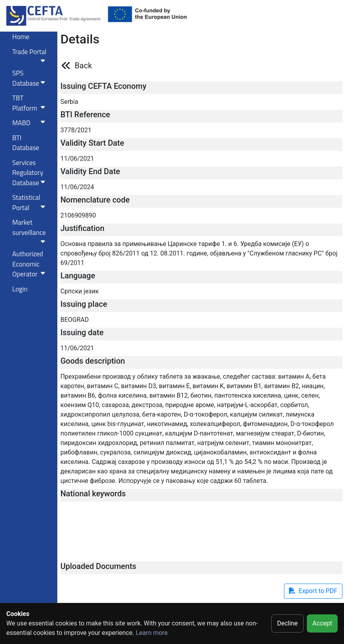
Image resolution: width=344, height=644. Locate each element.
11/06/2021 (77, 159)
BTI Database (26, 143)
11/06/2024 (77, 187)
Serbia (69, 102)
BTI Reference (85, 115)
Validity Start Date (92, 143)
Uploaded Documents (98, 566)
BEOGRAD (75, 320)
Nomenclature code (95, 200)
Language (78, 276)
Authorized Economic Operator (30, 264)
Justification (82, 228)
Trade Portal (30, 55)
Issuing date (82, 332)
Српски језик (80, 291)
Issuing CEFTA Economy (104, 86)
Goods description (93, 361)
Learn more (152, 633)
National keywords (93, 494)
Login (20, 289)
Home (21, 37)
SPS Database (30, 78)
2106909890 (78, 215)
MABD (30, 123)
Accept (322, 623)
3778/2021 (76, 130)
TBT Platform (30, 103)
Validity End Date (90, 171)
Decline (287, 623)
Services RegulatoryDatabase (30, 173)
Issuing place (84, 304)
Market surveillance (30, 231)
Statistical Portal (30, 203)
